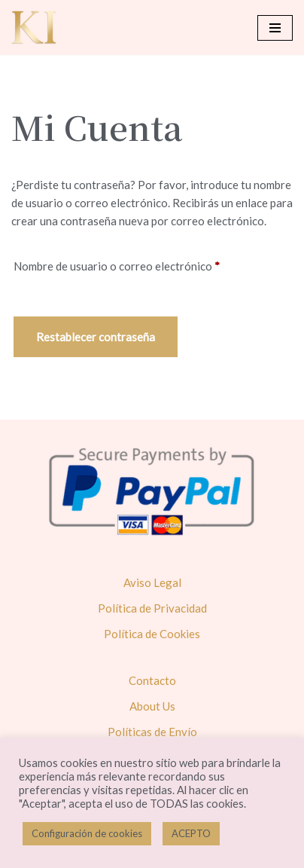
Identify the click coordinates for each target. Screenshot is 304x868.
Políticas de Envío (152, 732)
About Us (152, 706)
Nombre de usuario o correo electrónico (117, 264)
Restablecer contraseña (96, 337)
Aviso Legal (152, 582)
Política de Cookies (152, 634)
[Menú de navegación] (275, 28)
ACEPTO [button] (191, 833)
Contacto (152, 680)
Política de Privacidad (152, 608)
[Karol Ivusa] (34, 28)
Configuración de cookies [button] (87, 833)
